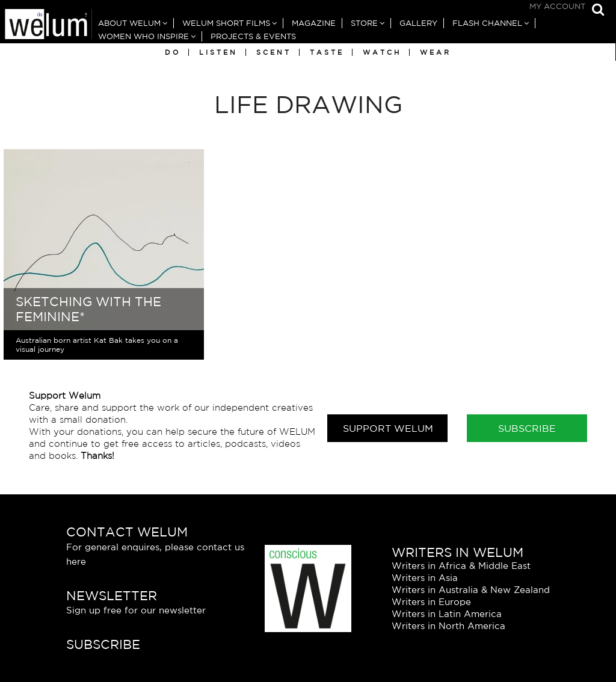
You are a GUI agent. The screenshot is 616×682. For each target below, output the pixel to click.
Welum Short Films (226, 23)
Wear (436, 52)
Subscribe (527, 428)
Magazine (314, 23)
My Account (557, 6)
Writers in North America (448, 626)
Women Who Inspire (143, 36)
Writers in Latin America (447, 614)
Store (364, 23)
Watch (382, 52)
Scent (274, 52)
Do (173, 52)
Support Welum (388, 428)
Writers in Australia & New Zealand (471, 590)
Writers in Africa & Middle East (461, 566)
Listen (218, 52)
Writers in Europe (431, 602)
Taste (327, 52)
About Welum (129, 23)
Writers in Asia (425, 578)
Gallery (418, 23)
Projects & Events (253, 36)
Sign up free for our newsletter (136, 610)
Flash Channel (487, 23)
